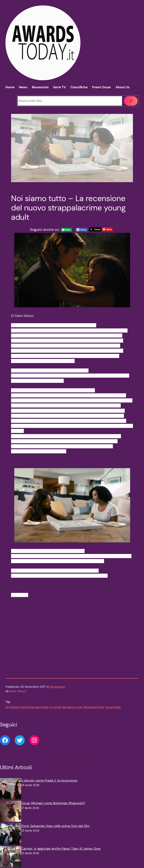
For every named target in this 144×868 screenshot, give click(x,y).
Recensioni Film (94, 712)
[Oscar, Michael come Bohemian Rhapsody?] (11, 817)
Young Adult (113, 712)
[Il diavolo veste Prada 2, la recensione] (11, 794)
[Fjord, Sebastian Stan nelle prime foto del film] (11, 840)
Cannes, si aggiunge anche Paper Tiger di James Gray (61, 854)
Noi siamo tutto (72, 712)
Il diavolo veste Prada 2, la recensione (49, 786)
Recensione (58, 692)
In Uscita (55, 712)
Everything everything (34, 712)
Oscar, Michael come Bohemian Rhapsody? (53, 808)
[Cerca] (131, 101)
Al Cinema (12, 712)
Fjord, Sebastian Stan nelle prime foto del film (55, 831)
